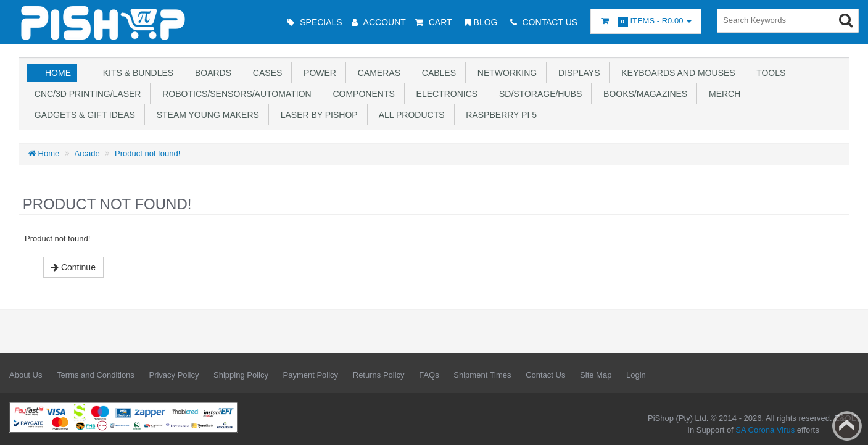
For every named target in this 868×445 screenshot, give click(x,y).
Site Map (596, 375)
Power (317, 73)
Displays (577, 73)
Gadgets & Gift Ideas (82, 115)
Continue (73, 267)
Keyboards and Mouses (676, 73)
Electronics (444, 94)
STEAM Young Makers (205, 115)
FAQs (429, 375)
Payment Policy (311, 375)
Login (636, 375)
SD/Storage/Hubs (538, 94)
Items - (646, 21)
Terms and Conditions (96, 375)
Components (362, 94)
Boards (211, 73)
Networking (505, 73)
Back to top (847, 426)
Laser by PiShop (317, 115)
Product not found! (147, 153)
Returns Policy (379, 375)
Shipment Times (482, 375)
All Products (410, 115)
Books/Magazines (643, 94)
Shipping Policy (241, 375)
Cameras (377, 73)
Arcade (87, 153)
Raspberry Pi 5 (499, 115)
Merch (722, 94)
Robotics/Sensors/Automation (234, 94)
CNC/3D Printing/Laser (85, 94)
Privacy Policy (174, 375)
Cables (436, 73)
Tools (769, 73)
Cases (265, 73)
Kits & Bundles (136, 73)
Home (58, 73)
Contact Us (545, 375)
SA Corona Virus (765, 430)
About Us (26, 375)
